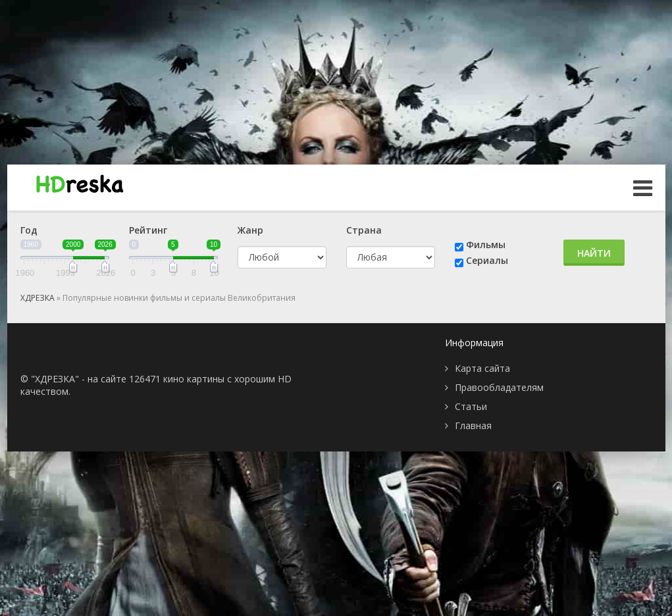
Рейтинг (148, 230)
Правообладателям (499, 387)
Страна (364, 230)
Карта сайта (482, 368)
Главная (473, 425)
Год (29, 230)
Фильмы (486, 244)
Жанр (250, 230)
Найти (594, 253)
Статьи (471, 406)
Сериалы (487, 260)
